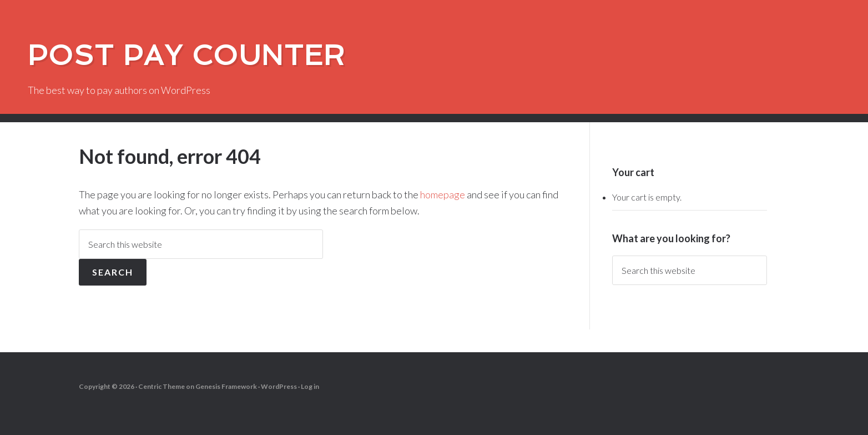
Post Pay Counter (186, 55)
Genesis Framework (226, 386)
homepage (443, 194)
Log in (310, 386)
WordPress (279, 386)
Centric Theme (162, 386)
